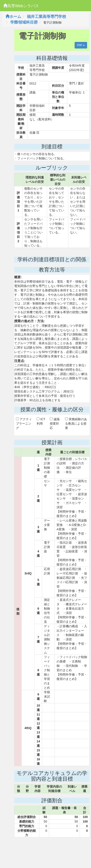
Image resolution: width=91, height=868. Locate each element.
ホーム (13, 17)
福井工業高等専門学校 (46, 17)
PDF (81, 45)
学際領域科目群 (24, 22)
